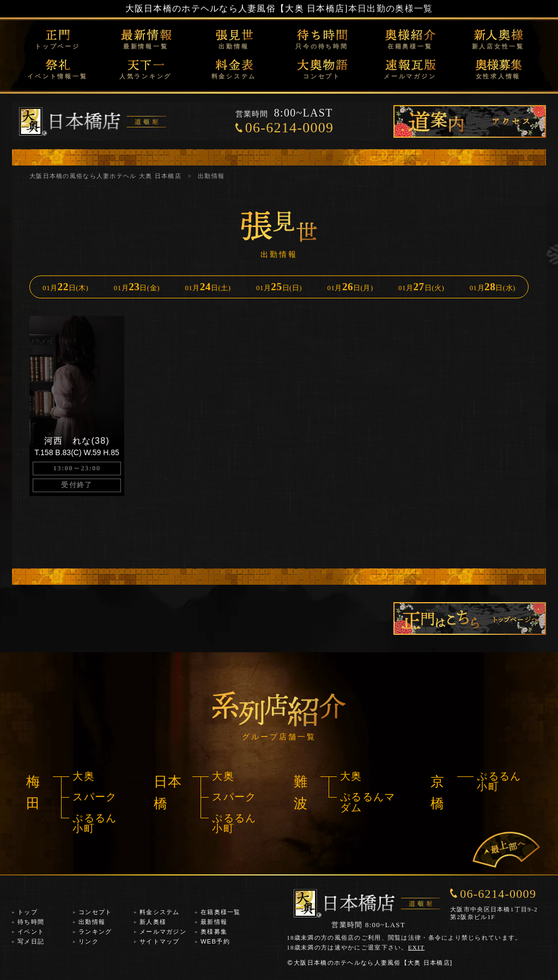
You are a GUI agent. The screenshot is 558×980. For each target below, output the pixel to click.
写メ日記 (31, 941)
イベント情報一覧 (57, 76)
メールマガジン (410, 76)
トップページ (57, 46)
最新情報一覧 (146, 46)
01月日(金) (137, 287)
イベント (31, 932)
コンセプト (322, 76)
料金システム (234, 76)
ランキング (95, 932)
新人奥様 (153, 922)
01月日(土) (208, 287)
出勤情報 (233, 46)
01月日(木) (65, 287)
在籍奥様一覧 (410, 46)
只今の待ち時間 (322, 46)
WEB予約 (215, 941)
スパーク (95, 797)
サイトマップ (160, 941)
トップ (28, 912)
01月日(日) (279, 287)
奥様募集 (214, 932)
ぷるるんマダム (368, 802)
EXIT (417, 947)
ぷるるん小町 (95, 823)
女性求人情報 (498, 76)
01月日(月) (350, 287)
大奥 (84, 776)
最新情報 (214, 922)
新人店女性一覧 (498, 46)
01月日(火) (421, 287)
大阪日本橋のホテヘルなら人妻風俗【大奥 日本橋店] (237, 8)
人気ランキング (145, 76)
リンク (89, 941)
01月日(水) (493, 287)
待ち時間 (31, 922)
